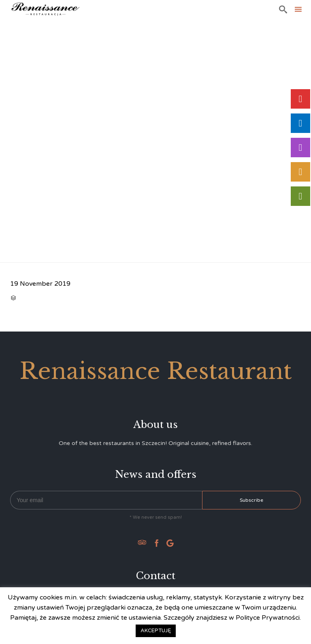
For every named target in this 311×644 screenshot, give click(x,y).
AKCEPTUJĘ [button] (156, 631)
